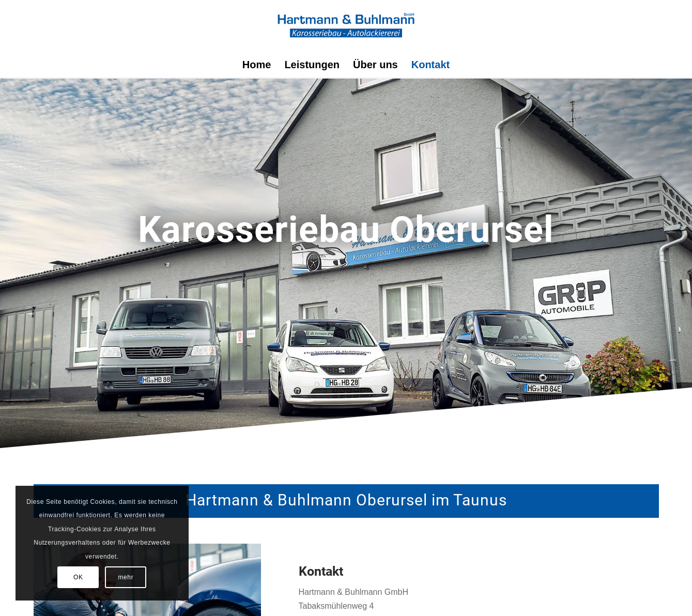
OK (78, 577)
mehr (126, 577)
